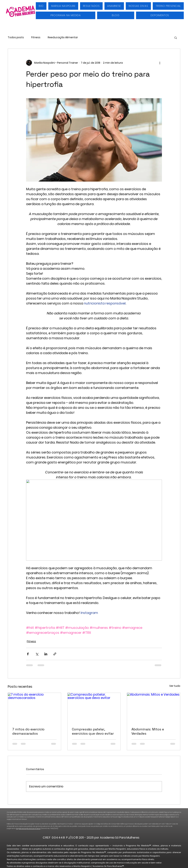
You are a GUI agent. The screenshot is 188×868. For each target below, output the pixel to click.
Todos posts (16, 37)
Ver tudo (175, 686)
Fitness (36, 37)
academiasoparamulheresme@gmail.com (160, 817)
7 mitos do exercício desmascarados (28, 731)
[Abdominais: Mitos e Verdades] (154, 708)
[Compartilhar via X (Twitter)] (37, 654)
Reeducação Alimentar (63, 37)
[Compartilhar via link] (55, 654)
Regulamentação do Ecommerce (28, 828)
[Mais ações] (160, 63)
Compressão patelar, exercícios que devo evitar (93, 731)
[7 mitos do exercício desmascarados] (34, 708)
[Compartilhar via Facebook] (28, 654)
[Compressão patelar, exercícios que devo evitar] (94, 708)
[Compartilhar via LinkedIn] (46, 654)
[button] (176, 38)
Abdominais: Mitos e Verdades (148, 731)
